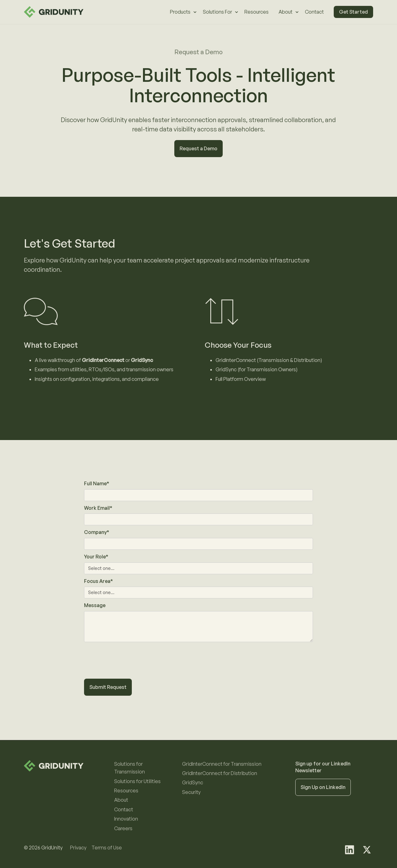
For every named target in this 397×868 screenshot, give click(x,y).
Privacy (78, 848)
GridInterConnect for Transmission (222, 764)
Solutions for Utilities (137, 781)
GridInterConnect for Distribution (220, 773)
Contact (314, 12)
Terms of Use (107, 848)
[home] (54, 12)
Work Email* (98, 508)
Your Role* (96, 557)
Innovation (126, 819)
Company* (97, 532)
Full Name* (97, 483)
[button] (181, 12)
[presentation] (131, 664)
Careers (123, 828)
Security (191, 792)
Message (95, 605)
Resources (256, 12)
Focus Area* (98, 581)
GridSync (193, 782)
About (121, 800)
